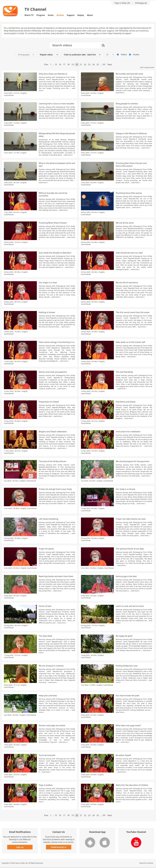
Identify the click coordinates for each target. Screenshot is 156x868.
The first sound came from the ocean (133, 312)
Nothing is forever (47, 312)
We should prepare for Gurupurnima (133, 461)
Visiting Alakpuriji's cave (127, 666)
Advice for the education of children (132, 785)
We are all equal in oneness (51, 666)
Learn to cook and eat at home (130, 606)
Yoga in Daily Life (122, 3)
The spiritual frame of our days (130, 549)
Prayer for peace (46, 549)
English (24, 93)
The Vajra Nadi (45, 636)
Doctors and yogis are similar (52, 725)
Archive (60, 15)
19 (73, 64)
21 (81, 64)
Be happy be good (124, 636)
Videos (124, 54)
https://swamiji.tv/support (119, 33)
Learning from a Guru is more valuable (56, 104)
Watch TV (29, 15)
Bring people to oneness (127, 104)
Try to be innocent (47, 755)
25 (98, 64)
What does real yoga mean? (128, 725)
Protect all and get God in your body (55, 489)
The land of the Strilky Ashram (52, 461)
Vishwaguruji (141, 3)
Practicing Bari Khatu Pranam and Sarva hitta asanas (131, 165)
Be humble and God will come (129, 74)
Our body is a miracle (125, 489)
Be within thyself (123, 755)
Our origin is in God (48, 283)
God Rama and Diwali (126, 402)
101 (104, 64)
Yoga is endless (46, 785)
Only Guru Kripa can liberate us (53, 74)
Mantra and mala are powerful (53, 372)
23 (89, 64)
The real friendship (124, 372)
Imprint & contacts (146, 863)
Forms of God (45, 606)
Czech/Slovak (9, 95)
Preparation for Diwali (49, 402)
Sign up (20, 847)
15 (56, 64)
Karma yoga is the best (126, 576)
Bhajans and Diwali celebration (53, 432)
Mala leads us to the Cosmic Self (130, 342)
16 (60, 64)
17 (64, 64)
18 (68, 64)
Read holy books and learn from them (56, 576)
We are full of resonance (127, 283)
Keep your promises (48, 696)
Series (51, 15)
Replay (81, 15)
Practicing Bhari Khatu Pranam (53, 223)
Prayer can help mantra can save (131, 519)
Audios (136, 54)
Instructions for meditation (128, 432)
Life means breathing (49, 519)
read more (120, 93)
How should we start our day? (129, 253)
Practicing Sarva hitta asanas (129, 193)
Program (41, 15)
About (90, 15)
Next (110, 64)
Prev (46, 64)
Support (71, 15)
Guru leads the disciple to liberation (55, 253)
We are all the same (125, 223)
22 (85, 64)
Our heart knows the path (128, 696)
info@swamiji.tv (59, 847)
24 (93, 64)
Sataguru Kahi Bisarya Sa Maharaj (131, 133)
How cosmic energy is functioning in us (57, 342)
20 (77, 64)
